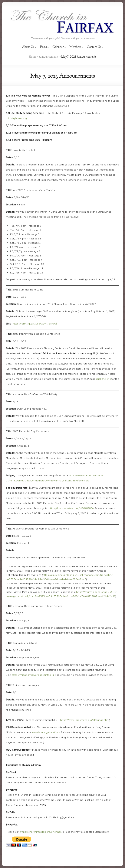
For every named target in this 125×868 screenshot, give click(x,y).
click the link (103, 379)
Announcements (49, 57)
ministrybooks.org (16, 118)
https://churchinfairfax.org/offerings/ (41, 832)
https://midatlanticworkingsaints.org (33, 675)
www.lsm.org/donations (46, 732)
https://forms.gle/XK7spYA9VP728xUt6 (35, 324)
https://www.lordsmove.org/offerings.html (85, 720)
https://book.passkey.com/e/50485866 (71, 508)
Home (33, 57)
